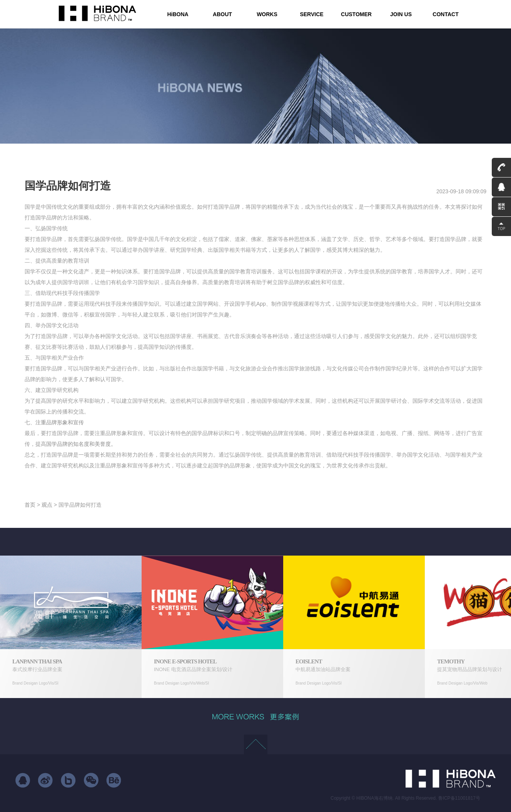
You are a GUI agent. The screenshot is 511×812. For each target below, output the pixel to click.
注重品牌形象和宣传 (60, 422)
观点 (47, 505)
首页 (30, 505)
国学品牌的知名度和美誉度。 (81, 444)
